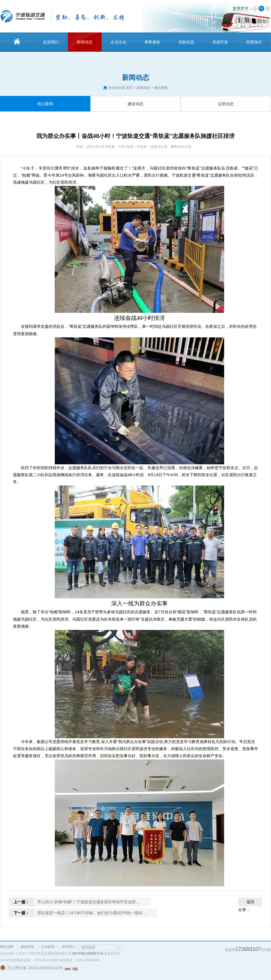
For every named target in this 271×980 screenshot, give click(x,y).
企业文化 (119, 42)
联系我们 (69, 947)
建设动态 (135, 104)
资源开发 (220, 42)
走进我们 (51, 42)
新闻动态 (85, 42)
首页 (129, 88)
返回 (250, 902)
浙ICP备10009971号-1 (89, 953)
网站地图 (7, 947)
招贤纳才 (254, 42)
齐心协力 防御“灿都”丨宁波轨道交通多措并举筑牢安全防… (88, 902)
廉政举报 (27, 947)
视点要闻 (45, 104)
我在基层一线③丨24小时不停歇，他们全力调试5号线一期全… (92, 913)
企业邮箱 (48, 947)
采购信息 (186, 42)
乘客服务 (152, 42)
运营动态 (226, 104)
